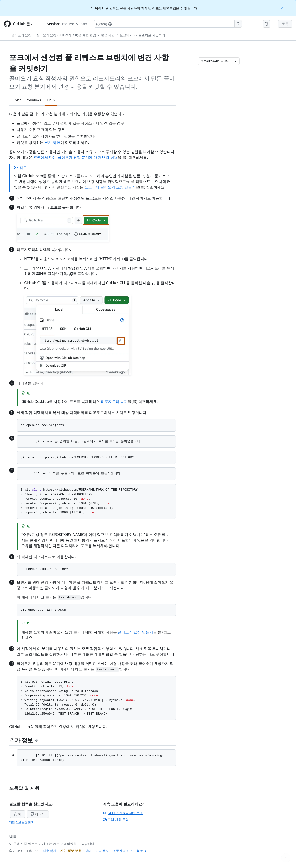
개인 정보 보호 (71, 851)
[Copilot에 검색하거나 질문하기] (168, 24)
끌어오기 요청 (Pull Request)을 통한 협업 (66, 35)
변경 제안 (108, 35)
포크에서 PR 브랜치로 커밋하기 (142, 35)
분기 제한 (52, 143)
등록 (285, 24)
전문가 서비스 (123, 851)
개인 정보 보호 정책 (21, 822)
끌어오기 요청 (21, 35)
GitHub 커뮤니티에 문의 (123, 813)
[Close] (283, 8)
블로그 (142, 851)
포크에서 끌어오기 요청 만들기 (110, 187)
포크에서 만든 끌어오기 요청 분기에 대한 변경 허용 (76, 157)
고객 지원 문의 (116, 820)
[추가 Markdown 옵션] (236, 61)
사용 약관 (50, 851)
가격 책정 (102, 851)
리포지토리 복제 (114, 401)
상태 (88, 851)
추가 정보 (24, 740)
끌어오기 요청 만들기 (135, 632)
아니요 (38, 814)
